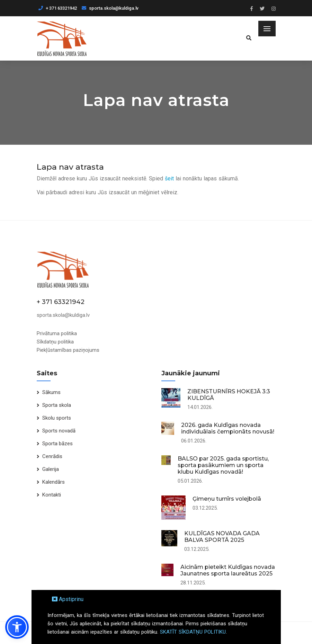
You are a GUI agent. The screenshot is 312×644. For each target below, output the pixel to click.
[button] (17, 627)
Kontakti (52, 495)
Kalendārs (54, 482)
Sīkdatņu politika (55, 342)
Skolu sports (57, 418)
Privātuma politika (57, 333)
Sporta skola (57, 405)
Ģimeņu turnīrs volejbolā (227, 499)
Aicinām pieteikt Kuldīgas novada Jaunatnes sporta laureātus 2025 (228, 570)
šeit (169, 178)
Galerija (51, 469)
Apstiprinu (68, 599)
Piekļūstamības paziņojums (68, 350)
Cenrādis (52, 456)
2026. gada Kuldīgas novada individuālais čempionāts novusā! (228, 428)
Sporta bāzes (57, 444)
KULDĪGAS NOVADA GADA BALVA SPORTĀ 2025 (222, 537)
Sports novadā (59, 431)
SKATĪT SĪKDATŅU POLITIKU (193, 632)
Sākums (51, 392)
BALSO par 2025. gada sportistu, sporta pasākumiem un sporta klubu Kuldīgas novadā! (223, 465)
